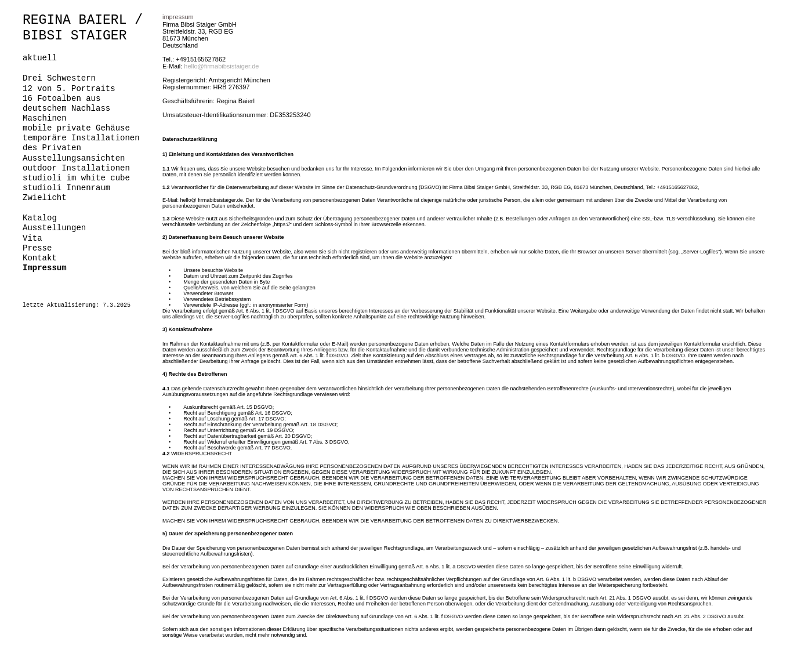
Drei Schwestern (59, 78)
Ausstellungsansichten (74, 158)
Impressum (45, 268)
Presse (37, 248)
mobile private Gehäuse (76, 128)
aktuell (40, 58)
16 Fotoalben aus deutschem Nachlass (66, 104)
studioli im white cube (76, 178)
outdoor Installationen (76, 168)
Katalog (40, 218)
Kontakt (40, 258)
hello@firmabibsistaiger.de (221, 66)
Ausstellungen (54, 228)
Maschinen (45, 118)
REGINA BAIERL (75, 20)
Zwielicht (45, 198)
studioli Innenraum (66, 188)
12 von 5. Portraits (69, 89)
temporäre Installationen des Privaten (81, 143)
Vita (32, 238)
